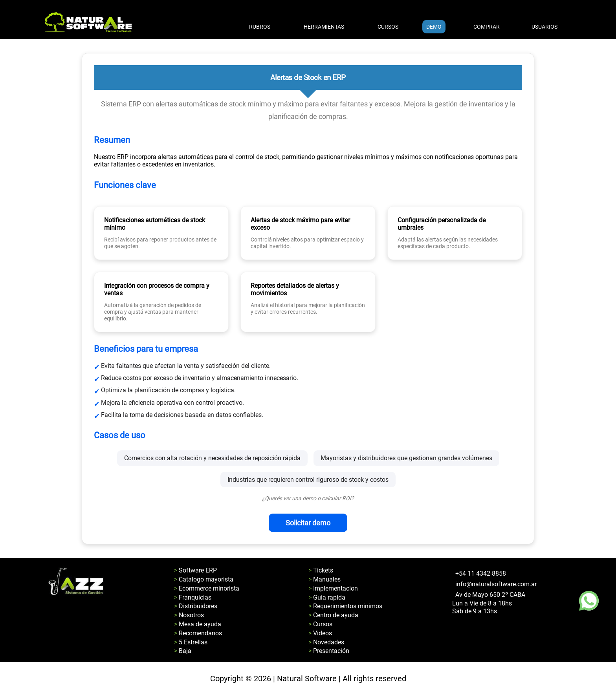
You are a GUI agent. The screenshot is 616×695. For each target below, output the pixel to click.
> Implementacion (333, 588)
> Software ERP (195, 570)
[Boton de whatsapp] (589, 601)
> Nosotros (189, 615)
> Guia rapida (327, 597)
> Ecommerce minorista (207, 588)
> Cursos (320, 624)
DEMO (434, 27)
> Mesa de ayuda (198, 624)
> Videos (320, 633)
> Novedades (326, 642)
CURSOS (388, 27)
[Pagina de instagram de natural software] (457, 626)
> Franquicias (193, 597)
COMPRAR (487, 27)
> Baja (183, 651)
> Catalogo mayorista (204, 579)
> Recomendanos (198, 633)
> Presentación (329, 651)
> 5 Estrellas (191, 642)
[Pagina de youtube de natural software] (461, 626)
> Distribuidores (196, 606)
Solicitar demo (308, 523)
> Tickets (321, 570)
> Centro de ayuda (333, 615)
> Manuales (324, 579)
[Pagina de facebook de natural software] (453, 626)
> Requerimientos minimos (345, 606)
